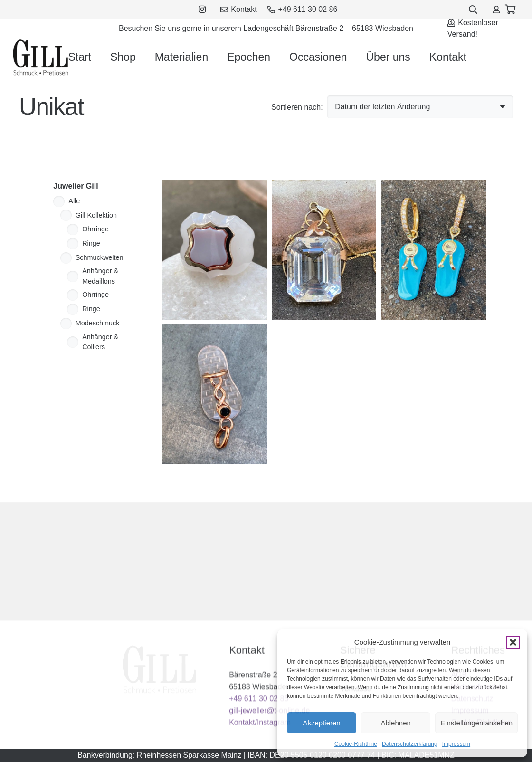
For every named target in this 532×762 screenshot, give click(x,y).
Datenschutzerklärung (410, 744)
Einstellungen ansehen (476, 723)
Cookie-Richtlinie (356, 744)
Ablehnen (395, 723)
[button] (513, 642)
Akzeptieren (321, 723)
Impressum (456, 744)
